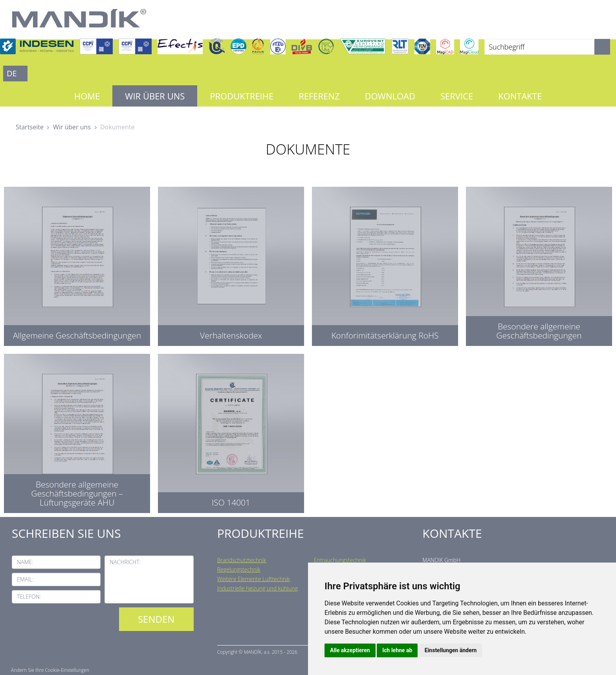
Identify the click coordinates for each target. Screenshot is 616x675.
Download (390, 96)
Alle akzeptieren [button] (350, 650)
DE (12, 73)
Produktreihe (242, 96)
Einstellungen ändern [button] (451, 650)
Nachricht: (125, 562)
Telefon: (29, 597)
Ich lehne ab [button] (397, 650)
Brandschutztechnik (242, 560)
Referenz (319, 96)
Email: (25, 579)
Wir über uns (155, 96)
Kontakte (520, 96)
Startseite (30, 127)
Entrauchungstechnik (340, 560)
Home (87, 96)
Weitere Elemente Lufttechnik (254, 579)
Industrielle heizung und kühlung (258, 588)
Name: (25, 562)
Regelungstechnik (239, 569)
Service (457, 96)
